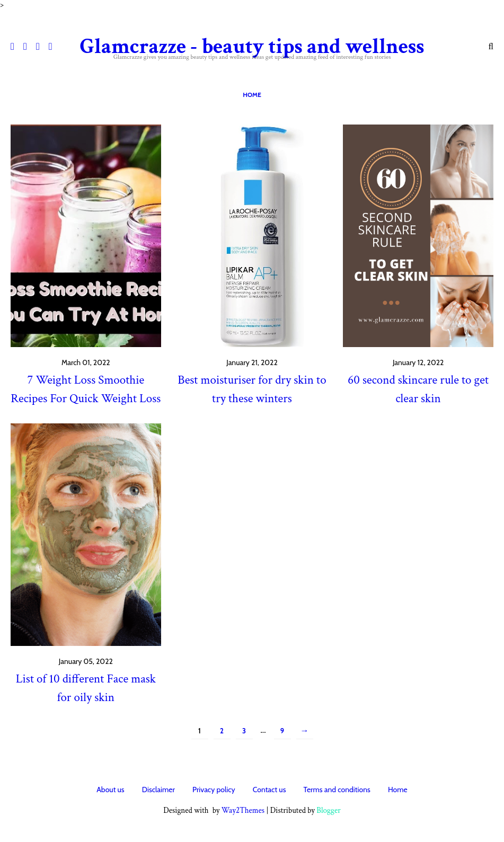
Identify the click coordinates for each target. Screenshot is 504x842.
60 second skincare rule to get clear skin (418, 389)
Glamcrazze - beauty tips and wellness (252, 47)
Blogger (329, 810)
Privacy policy (214, 790)
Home (398, 790)
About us (110, 790)
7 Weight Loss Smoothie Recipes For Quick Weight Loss (86, 389)
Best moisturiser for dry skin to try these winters (252, 389)
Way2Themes (243, 810)
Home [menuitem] (252, 95)
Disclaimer (158, 790)
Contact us (269, 790)
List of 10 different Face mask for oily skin (86, 688)
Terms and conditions (337, 790)
